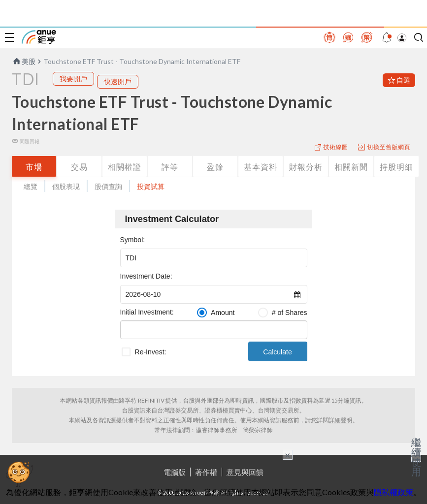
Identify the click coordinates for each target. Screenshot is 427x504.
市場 (34, 167)
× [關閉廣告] (288, 455)
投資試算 (151, 186)
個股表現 (66, 186)
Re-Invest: (151, 352)
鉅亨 (39, 37)
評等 (170, 167)
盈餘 (215, 167)
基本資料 (261, 167)
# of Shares (290, 313)
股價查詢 (108, 186)
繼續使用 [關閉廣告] (416, 457)
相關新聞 (351, 167)
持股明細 (396, 167)
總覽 (31, 186)
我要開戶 (73, 79)
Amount (223, 313)
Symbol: (133, 240)
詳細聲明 (341, 420)
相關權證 (125, 167)
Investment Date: (146, 276)
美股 (24, 61)
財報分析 (306, 167)
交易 (79, 167)
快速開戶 (118, 81)
